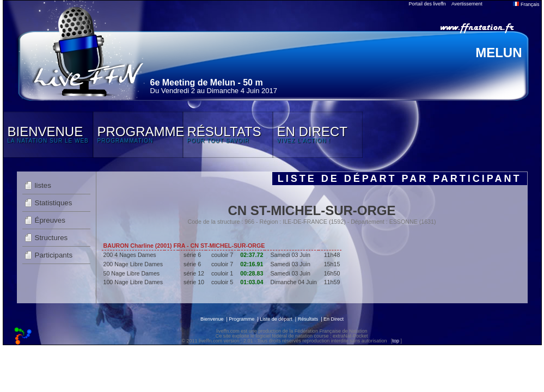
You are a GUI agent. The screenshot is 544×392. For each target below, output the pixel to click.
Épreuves (50, 220)
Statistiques (54, 203)
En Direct (334, 319)
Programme (242, 319)
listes (43, 185)
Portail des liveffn (427, 4)
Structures (51, 238)
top (396, 341)
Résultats (308, 319)
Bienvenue (212, 319)
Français (526, 4)
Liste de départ (276, 319)
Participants (54, 255)
